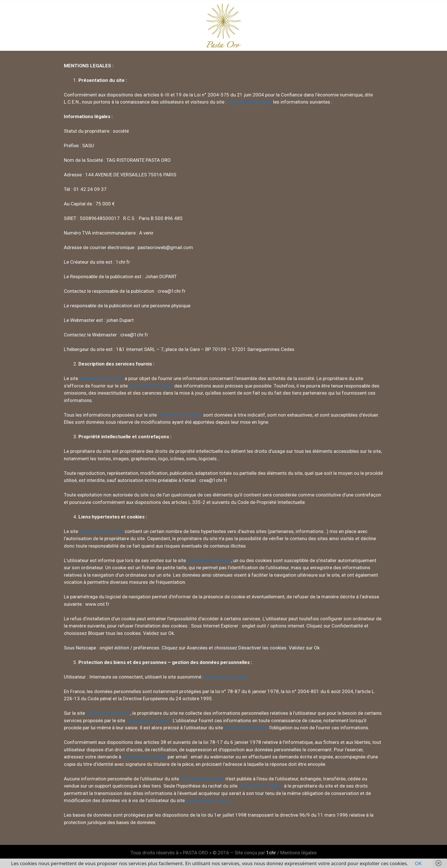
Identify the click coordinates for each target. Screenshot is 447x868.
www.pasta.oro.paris (250, 102)
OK (418, 863)
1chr (271, 853)
